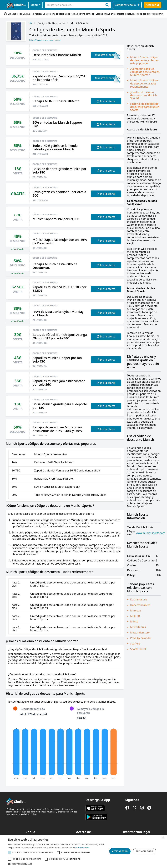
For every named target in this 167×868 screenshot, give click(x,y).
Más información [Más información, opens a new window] (81, 848)
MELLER (135, 616)
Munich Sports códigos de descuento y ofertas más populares (144, 60)
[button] (57, 864)
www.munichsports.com (150, 533)
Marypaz (136, 610)
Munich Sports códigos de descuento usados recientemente (144, 84)
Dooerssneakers (140, 605)
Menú (35, 5)
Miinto (134, 622)
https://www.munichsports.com (45, 40)
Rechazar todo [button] (145, 851)
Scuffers (135, 644)
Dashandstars (139, 599)
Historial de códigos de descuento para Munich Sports (145, 107)
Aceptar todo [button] (120, 851)
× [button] (163, 838)
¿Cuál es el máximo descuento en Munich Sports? (143, 95)
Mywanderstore (140, 633)
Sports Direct (138, 649)
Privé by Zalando (140, 638)
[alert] (83, 851)
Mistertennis (138, 627)
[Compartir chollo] (127, 5)
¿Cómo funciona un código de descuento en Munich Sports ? (145, 72)
